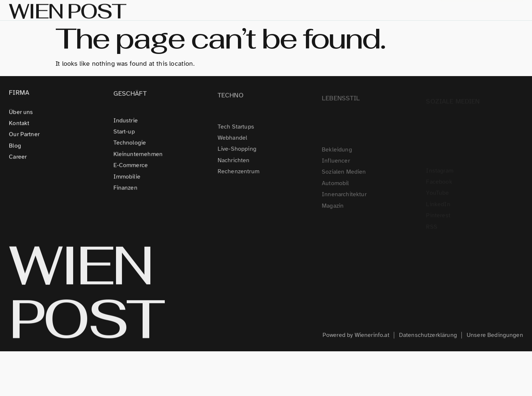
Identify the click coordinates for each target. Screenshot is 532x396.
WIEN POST (86, 299)
